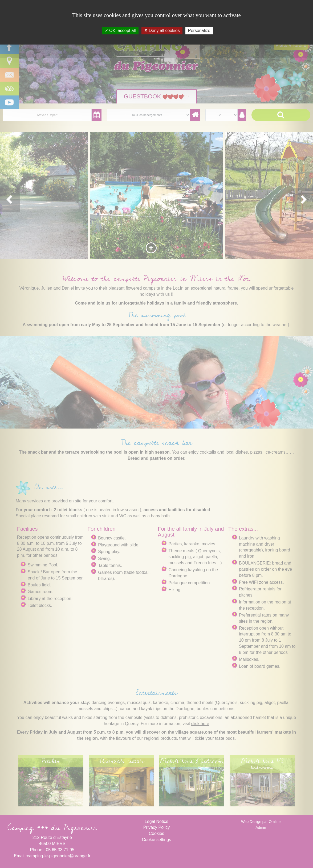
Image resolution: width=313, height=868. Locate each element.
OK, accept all (120, 31)
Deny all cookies (162, 31)
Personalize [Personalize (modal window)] (199, 31)
